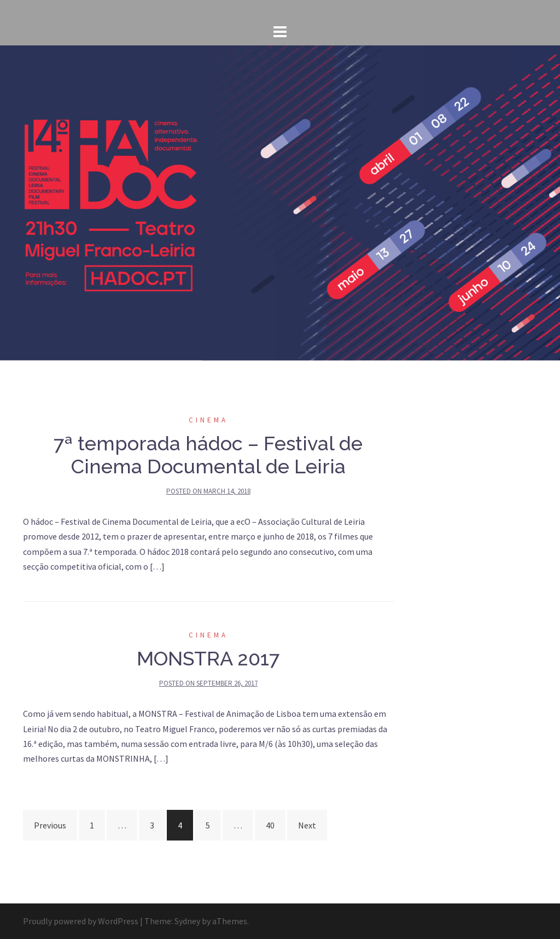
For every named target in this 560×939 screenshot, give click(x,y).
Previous (50, 825)
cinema (208, 420)
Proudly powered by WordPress (81, 921)
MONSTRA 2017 (208, 658)
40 (270, 825)
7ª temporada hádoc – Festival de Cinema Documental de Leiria (208, 455)
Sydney (187, 921)
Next (307, 825)
